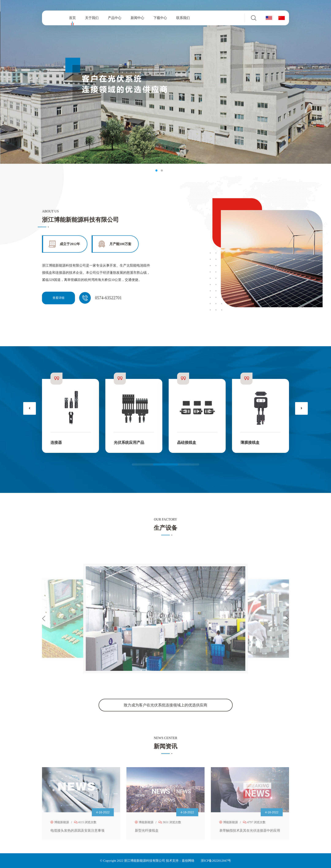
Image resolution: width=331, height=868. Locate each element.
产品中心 (115, 18)
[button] (165, 464)
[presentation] (30, 408)
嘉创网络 (188, 861)
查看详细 (58, 298)
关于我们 (92, 18)
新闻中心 (137, 18)
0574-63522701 (108, 298)
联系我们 (183, 18)
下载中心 (160, 18)
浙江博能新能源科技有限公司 (144, 861)
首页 (72, 19)
